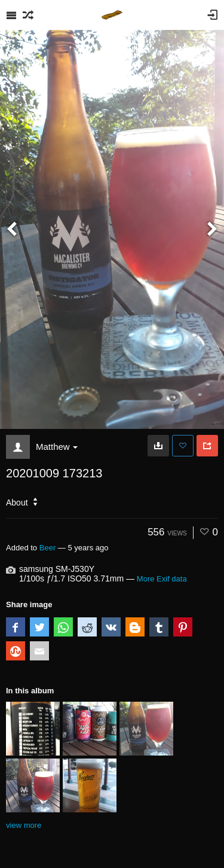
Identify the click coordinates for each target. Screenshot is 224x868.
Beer (48, 548)
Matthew (57, 447)
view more (24, 825)
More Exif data (162, 579)
